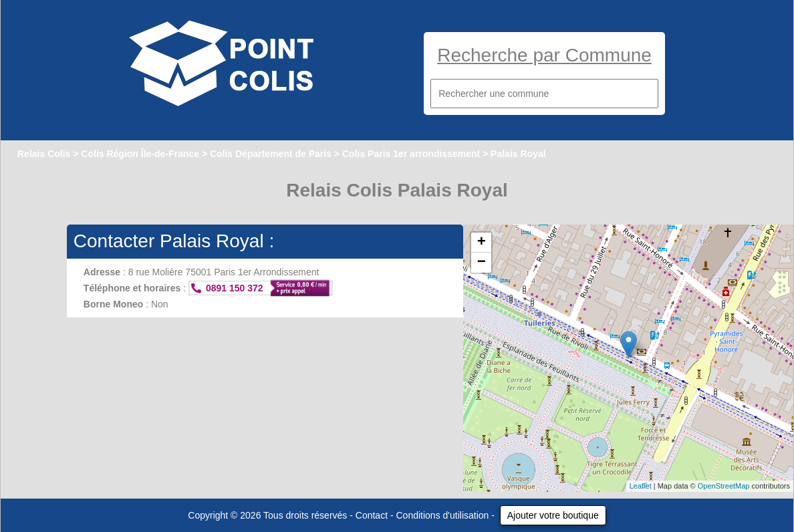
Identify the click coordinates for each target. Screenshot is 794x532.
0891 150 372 (235, 288)
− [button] (482, 263)
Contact (372, 515)
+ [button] (482, 243)
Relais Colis (44, 154)
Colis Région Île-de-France (140, 154)
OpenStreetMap (724, 486)
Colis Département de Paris (271, 154)
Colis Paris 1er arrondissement (411, 154)
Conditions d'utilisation (443, 515)
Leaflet (641, 486)
